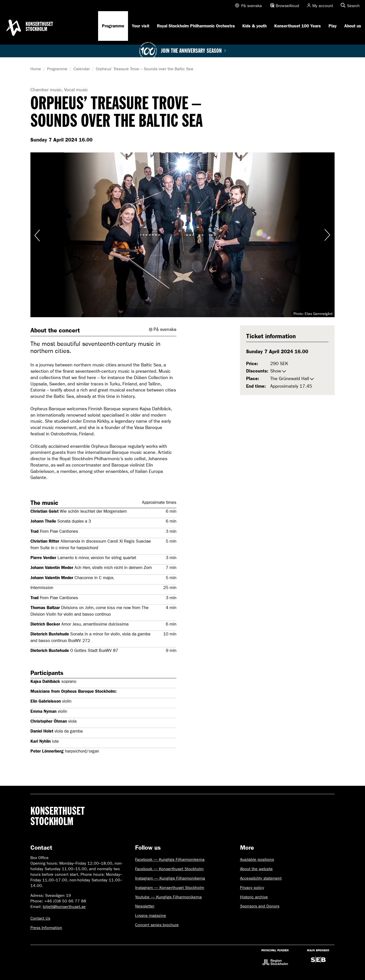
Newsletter (145, 906)
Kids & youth (254, 26)
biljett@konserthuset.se (64, 907)
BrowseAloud (287, 6)
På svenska (252, 6)
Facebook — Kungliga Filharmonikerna (170, 859)
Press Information (46, 928)
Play (333, 26)
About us (353, 26)
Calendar (82, 69)
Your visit (141, 26)
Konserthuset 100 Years (298, 26)
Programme (113, 26)
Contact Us (40, 918)
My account (323, 6)
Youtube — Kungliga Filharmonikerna (168, 897)
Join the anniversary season (194, 51)
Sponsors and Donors (260, 906)
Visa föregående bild (38, 235)
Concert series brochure (157, 925)
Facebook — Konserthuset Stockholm (169, 869)
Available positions (257, 859)
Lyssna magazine (151, 915)
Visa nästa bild (327, 235)
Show (276, 371)
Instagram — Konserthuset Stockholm (170, 888)
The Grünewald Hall (290, 379)
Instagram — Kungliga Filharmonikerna (170, 878)
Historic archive (254, 897)
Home (36, 69)
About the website (256, 869)
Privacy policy (252, 888)
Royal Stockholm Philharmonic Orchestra (196, 26)
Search (353, 6)
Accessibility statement (261, 878)
